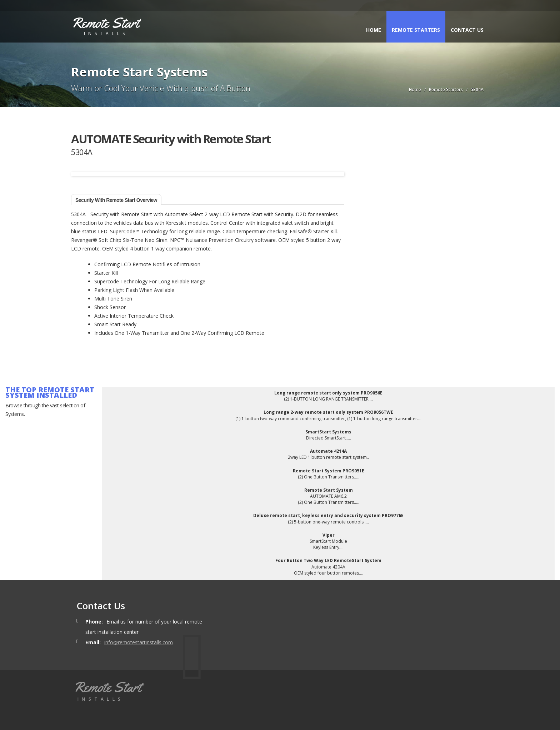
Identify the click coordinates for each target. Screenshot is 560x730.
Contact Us (467, 30)
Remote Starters (416, 30)
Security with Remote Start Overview (116, 200)
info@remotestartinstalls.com (139, 642)
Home (374, 30)
